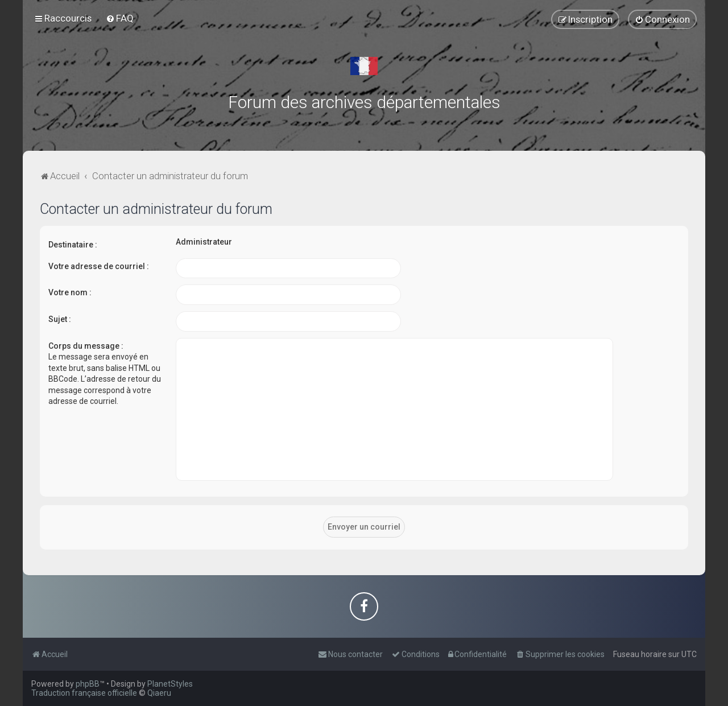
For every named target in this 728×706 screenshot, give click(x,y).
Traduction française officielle (84, 693)
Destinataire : (73, 245)
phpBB (88, 684)
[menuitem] (120, 18)
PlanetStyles (170, 684)
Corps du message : (86, 345)
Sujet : (60, 319)
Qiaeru (159, 693)
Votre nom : (70, 292)
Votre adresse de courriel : (99, 266)
